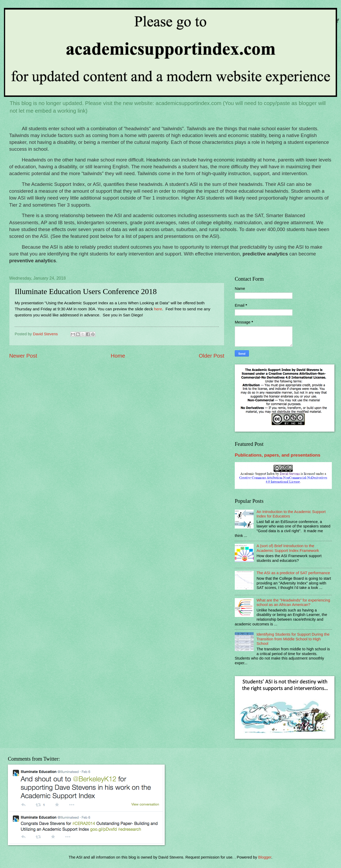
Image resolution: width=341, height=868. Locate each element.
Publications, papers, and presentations (278, 455)
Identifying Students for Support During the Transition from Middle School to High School (293, 639)
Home (118, 356)
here (158, 309)
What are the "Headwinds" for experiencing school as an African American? (293, 603)
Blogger (265, 857)
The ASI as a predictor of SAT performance (293, 573)
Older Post (212, 356)
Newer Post (23, 356)
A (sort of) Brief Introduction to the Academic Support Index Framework (288, 548)
